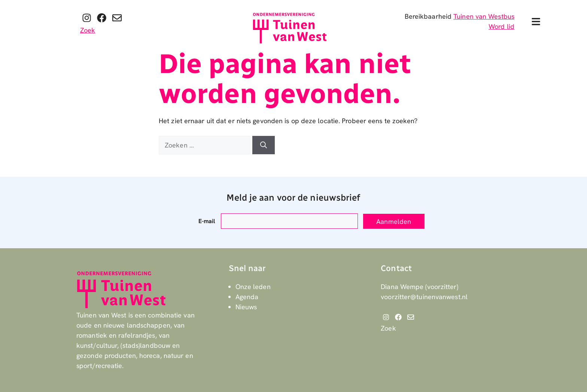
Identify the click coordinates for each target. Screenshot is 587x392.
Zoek (88, 30)
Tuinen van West (478, 16)
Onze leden (253, 287)
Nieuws (246, 307)
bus (509, 16)
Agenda (247, 297)
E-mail (207, 221)
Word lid (501, 26)
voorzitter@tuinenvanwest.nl (424, 297)
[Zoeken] (264, 145)
